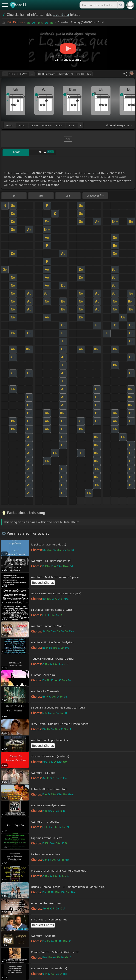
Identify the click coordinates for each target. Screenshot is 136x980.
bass (72, 125)
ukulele (35, 125)
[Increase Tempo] (32, 74)
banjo (59, 125)
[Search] (121, 5)
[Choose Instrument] (80, 125)
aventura (61, 14)
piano (22, 125)
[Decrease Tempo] (5, 74)
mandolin (47, 125)
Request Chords (43, 583)
